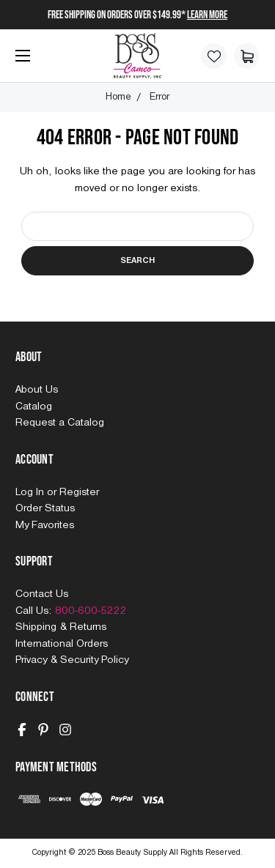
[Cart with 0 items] (247, 56)
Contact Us (42, 594)
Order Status (45, 508)
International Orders (62, 644)
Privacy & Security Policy (72, 660)
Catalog (34, 407)
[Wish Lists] (214, 56)
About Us (37, 390)
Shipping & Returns (61, 627)
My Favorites (45, 525)
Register (79, 492)
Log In (31, 492)
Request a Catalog (60, 423)
